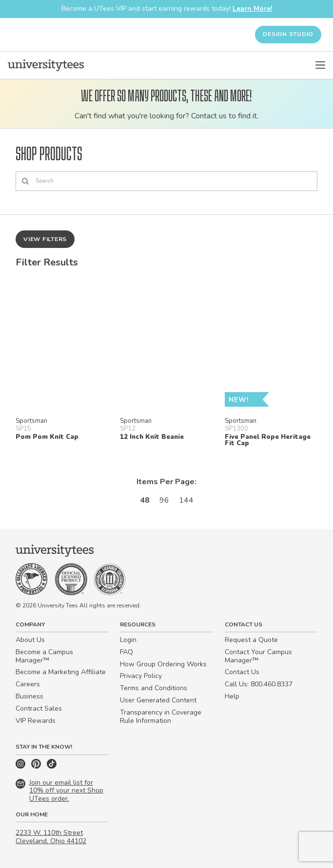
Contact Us (242, 672)
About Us (30, 640)
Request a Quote (251, 640)
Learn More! (252, 9)
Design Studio (288, 34)
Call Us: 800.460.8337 (259, 684)
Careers (28, 684)
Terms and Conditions (154, 688)
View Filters (45, 239)
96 (164, 500)
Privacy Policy (141, 676)
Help (232, 696)
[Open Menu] (320, 65)
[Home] (46, 65)
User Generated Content (158, 700)
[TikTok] (52, 766)
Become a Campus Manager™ (44, 656)
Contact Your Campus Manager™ (258, 656)
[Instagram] (21, 766)
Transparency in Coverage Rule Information (161, 717)
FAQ (127, 652)
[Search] (166, 181)
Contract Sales (39, 708)
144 (186, 500)
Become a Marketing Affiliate (61, 672)
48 (145, 500)
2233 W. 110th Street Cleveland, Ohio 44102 (51, 837)
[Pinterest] (37, 766)
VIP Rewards (36, 721)
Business (29, 696)
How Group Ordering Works (163, 664)
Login (128, 640)
